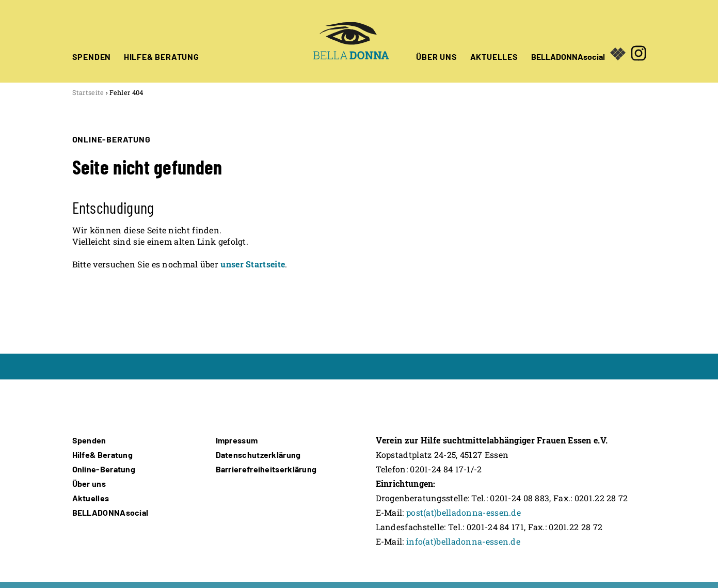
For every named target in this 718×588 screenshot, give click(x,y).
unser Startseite (253, 264)
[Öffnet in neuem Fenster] (639, 41)
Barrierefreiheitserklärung (266, 469)
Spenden (89, 440)
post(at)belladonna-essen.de (464, 512)
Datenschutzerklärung (258, 455)
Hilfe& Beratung (103, 455)
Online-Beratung (104, 469)
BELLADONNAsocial (568, 56)
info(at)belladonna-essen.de (463, 541)
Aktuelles (91, 498)
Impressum (237, 440)
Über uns (89, 483)
